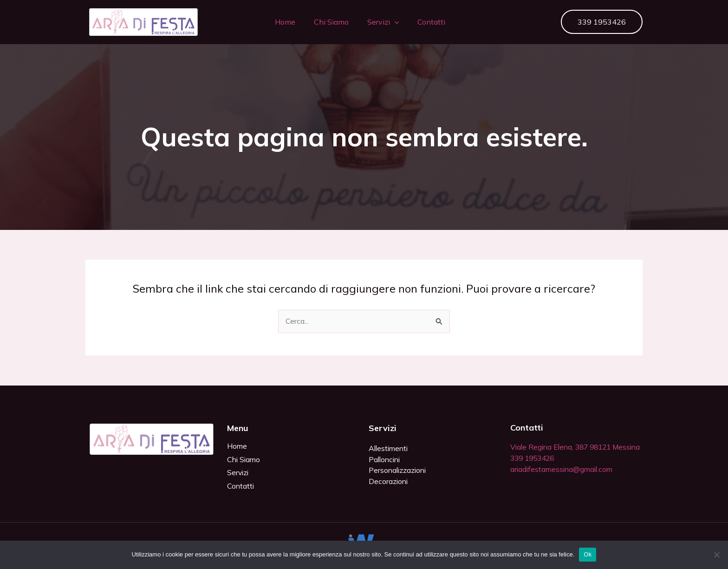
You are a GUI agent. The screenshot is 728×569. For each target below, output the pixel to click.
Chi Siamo (326, 22)
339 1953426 (534, 470)
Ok (588, 554)
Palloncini (386, 459)
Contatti (426, 22)
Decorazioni (389, 482)
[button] (389, 22)
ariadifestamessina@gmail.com (563, 481)
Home (279, 22)
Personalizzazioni (399, 471)
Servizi (378, 22)
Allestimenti (390, 448)
